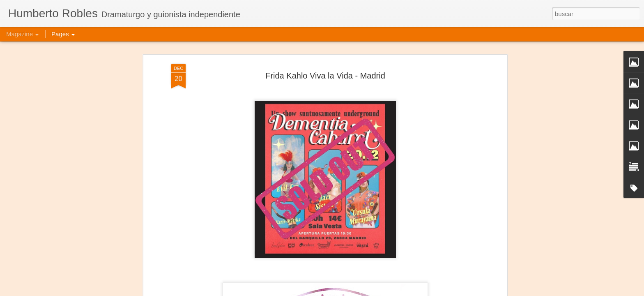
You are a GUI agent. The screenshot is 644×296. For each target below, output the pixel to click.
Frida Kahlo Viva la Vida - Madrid (325, 76)
